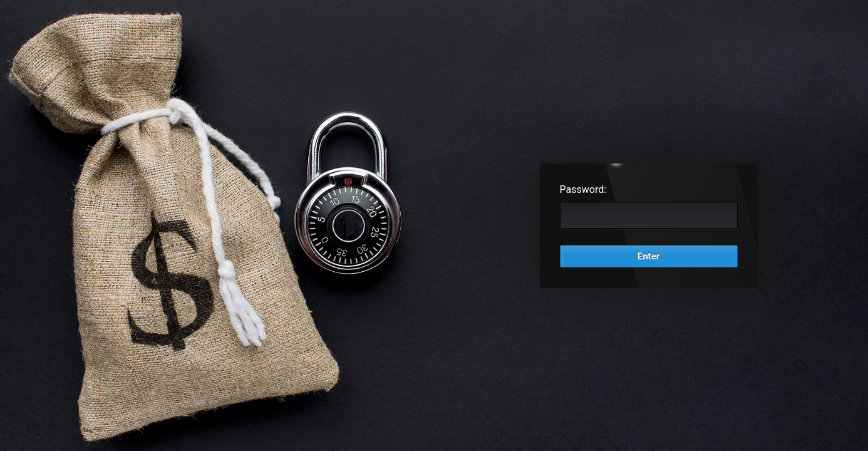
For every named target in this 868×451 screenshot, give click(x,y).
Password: (583, 189)
